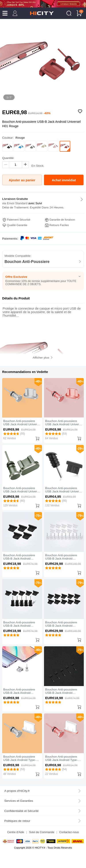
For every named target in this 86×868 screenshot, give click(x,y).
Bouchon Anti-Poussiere (27, 262)
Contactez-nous (69, 832)
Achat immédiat (64, 180)
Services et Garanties (19, 801)
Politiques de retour (17, 821)
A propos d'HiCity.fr (17, 791)
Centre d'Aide (16, 832)
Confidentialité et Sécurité (21, 811)
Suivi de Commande (42, 832)
